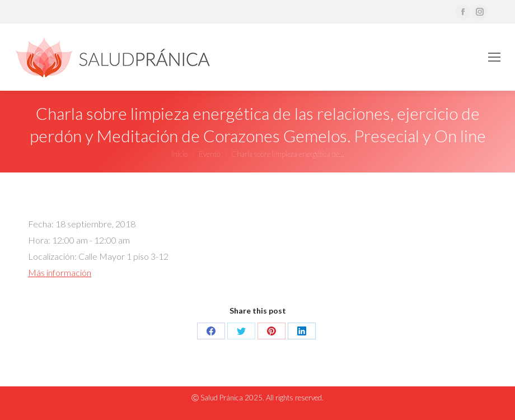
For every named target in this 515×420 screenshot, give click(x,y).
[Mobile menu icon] (494, 57)
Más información (60, 272)
